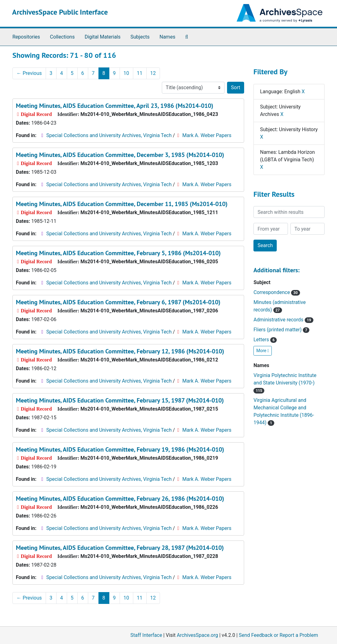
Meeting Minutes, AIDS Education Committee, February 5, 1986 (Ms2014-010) (118, 253)
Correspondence (277, 292)
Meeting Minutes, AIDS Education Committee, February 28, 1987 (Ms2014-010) (120, 548)
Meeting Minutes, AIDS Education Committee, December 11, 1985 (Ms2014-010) (122, 204)
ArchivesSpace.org (197, 635)
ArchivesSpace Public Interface (60, 12)
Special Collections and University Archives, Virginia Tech (109, 135)
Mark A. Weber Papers (207, 135)
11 (140, 73)
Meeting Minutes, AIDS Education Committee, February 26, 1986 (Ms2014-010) (120, 499)
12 (153, 73)
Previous (29, 73)
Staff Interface (146, 635)
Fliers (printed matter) (281, 330)
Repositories (26, 37)
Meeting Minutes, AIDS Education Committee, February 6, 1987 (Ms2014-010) (118, 302)
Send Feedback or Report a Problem (278, 635)
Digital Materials (102, 37)
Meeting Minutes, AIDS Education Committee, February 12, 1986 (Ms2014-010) (120, 351)
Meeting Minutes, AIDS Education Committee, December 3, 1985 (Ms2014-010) (120, 155)
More (263, 351)
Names (168, 37)
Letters (265, 340)
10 (126, 73)
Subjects (140, 37)
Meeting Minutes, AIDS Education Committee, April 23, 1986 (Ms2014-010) (115, 106)
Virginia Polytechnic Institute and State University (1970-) (285, 383)
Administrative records (283, 320)
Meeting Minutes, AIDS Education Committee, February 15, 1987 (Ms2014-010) (120, 400)
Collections (62, 37)
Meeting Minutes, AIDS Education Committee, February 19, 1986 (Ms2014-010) (120, 449)
